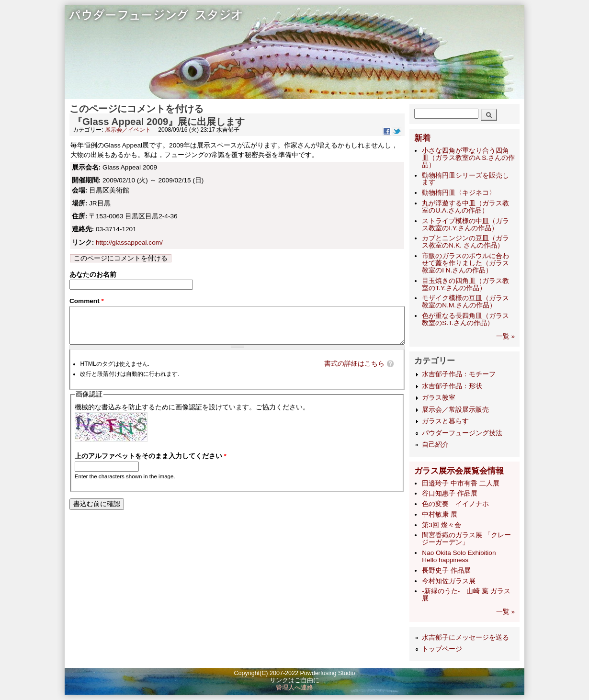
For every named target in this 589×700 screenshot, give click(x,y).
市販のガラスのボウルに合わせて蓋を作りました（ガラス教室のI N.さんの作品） (465, 263)
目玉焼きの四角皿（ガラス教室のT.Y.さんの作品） (465, 284)
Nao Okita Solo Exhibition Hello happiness (462, 556)
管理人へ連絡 (294, 688)
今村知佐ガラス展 (449, 581)
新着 (422, 138)
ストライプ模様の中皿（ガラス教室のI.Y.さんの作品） (465, 225)
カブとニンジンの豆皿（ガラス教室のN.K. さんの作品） (465, 242)
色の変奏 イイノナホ (455, 504)
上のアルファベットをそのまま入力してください (151, 465)
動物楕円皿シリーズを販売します (465, 179)
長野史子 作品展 (446, 570)
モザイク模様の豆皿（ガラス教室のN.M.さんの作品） (465, 302)
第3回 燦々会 (441, 525)
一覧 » (505, 336)
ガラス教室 (439, 398)
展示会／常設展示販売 (455, 410)
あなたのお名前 (93, 275)
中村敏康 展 (440, 514)
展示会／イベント (128, 130)
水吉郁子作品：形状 (452, 386)
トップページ (442, 649)
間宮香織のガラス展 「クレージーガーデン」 (466, 539)
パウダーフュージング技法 (462, 433)
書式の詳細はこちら (354, 373)
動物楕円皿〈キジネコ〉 (459, 193)
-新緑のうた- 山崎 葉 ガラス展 (466, 595)
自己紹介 (435, 445)
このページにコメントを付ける (121, 258)
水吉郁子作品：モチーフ (459, 374)
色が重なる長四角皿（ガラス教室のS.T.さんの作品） (465, 319)
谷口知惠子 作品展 (450, 493)
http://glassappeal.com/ (129, 243)
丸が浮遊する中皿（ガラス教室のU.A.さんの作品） (465, 207)
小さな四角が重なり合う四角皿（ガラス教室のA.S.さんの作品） (468, 158)
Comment (87, 303)
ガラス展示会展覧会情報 (459, 471)
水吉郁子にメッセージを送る (465, 638)
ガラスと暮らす (445, 421)
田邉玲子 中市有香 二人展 (461, 483)
